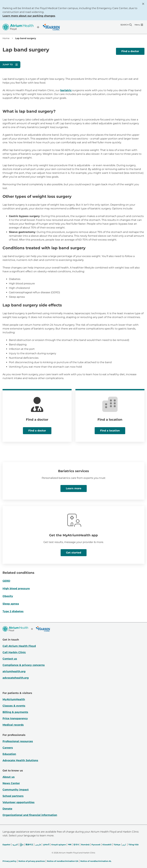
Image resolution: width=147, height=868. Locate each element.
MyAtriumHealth (14, 699)
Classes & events (14, 706)
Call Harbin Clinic (14, 652)
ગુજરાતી (46, 845)
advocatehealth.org (16, 678)
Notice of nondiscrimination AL (96, 861)
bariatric (66, 90)
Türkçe (117, 845)
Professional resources (18, 741)
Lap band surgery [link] (26, 38)
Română (85, 845)
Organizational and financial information (30, 815)
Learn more (74, 488)
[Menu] (139, 25)
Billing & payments (15, 712)
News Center (11, 783)
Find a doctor (130, 51)
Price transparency (15, 718)
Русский (96, 845)
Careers (8, 748)
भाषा (70, 845)
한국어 (76, 845)
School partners (13, 796)
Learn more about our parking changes (29, 16)
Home (6, 38)
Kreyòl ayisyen (59, 845)
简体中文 (29, 845)
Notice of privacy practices (32, 861)
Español (6, 845)
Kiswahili (107, 845)
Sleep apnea (11, 604)
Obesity (8, 596)
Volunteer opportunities (19, 802)
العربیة (15, 845)
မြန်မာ (22, 845)
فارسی (38, 845)
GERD (6, 581)
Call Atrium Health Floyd (19, 646)
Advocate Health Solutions (20, 760)
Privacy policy (9, 861)
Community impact (16, 790)
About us (9, 777)
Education (9, 754)
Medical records (13, 725)
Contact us (10, 659)
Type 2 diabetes (13, 611)
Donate (7, 809)
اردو (124, 845)
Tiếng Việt (133, 845)
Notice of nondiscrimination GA (63, 861)
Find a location (110, 431)
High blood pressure (16, 588)
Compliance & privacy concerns (24, 665)
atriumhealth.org (14, 671)
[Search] (126, 25)
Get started (74, 553)
